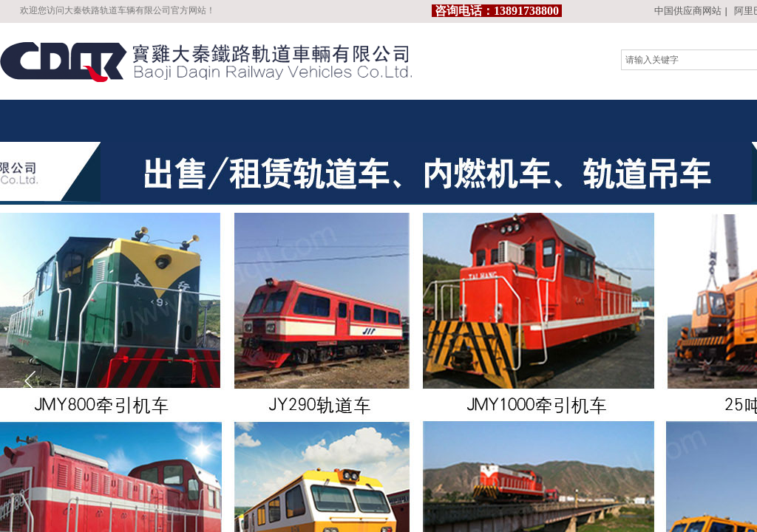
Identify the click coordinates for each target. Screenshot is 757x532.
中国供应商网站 (688, 11)
